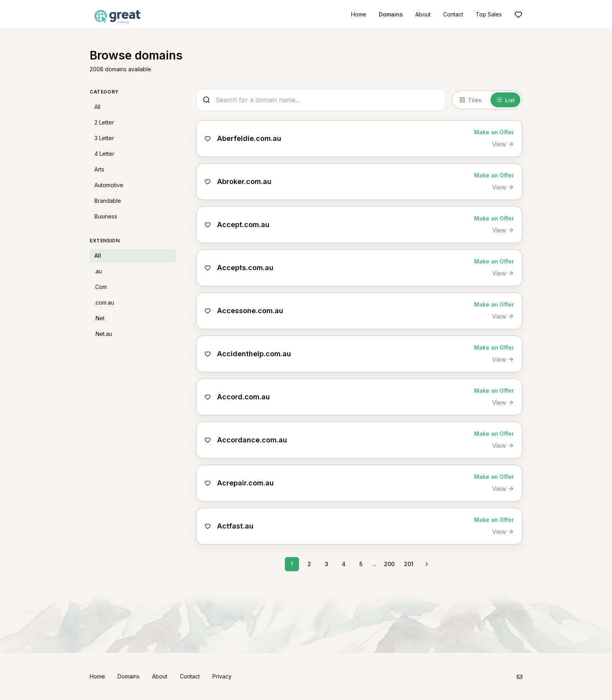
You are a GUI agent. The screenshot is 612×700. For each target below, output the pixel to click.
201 (409, 564)
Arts (99, 169)
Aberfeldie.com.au (249, 138)
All (97, 107)
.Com (101, 287)
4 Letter (104, 154)
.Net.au (103, 334)
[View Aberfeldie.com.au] (503, 144)
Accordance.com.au (252, 440)
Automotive (109, 185)
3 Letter (104, 138)
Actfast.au (235, 526)
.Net (100, 318)
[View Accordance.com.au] (503, 446)
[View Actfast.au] (503, 532)
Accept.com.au (243, 225)
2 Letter (104, 122)
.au (98, 271)
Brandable (108, 201)
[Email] (520, 677)
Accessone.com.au (250, 311)
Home (359, 14)
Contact (453, 14)
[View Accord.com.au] (503, 402)
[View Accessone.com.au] (503, 316)
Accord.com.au (244, 397)
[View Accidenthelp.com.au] (503, 359)
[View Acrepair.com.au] (503, 489)
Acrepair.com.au (245, 483)
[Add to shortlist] (208, 139)
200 (389, 564)
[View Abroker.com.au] (503, 187)
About (423, 14)
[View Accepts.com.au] (503, 273)
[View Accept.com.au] (503, 230)
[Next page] (427, 564)
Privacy (222, 676)
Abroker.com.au (244, 181)
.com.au (104, 302)
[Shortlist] (518, 14)
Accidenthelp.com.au (254, 354)
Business (106, 216)
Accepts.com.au (245, 268)
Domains (391, 14)
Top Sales (489, 14)
